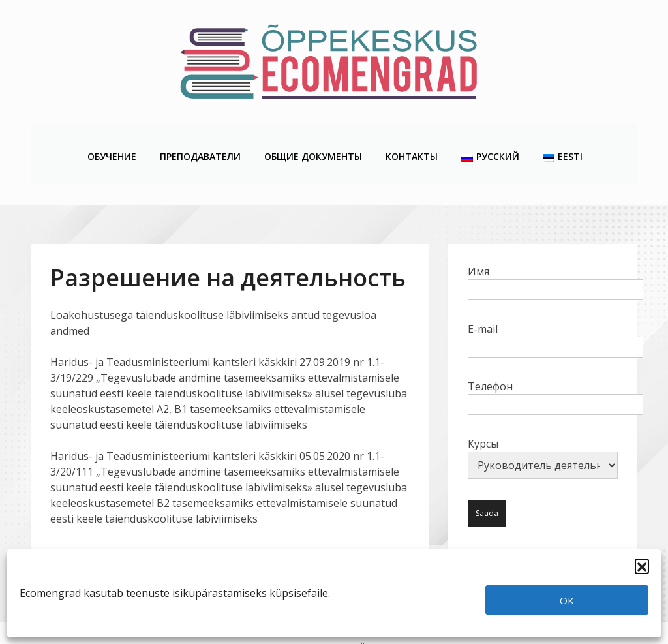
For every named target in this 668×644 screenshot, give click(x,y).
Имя (555, 248)
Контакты (411, 138)
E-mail (555, 305)
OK (567, 600)
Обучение (111, 138)
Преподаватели (200, 138)
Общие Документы (312, 138)
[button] (642, 566)
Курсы (543, 425)
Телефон (555, 363)
